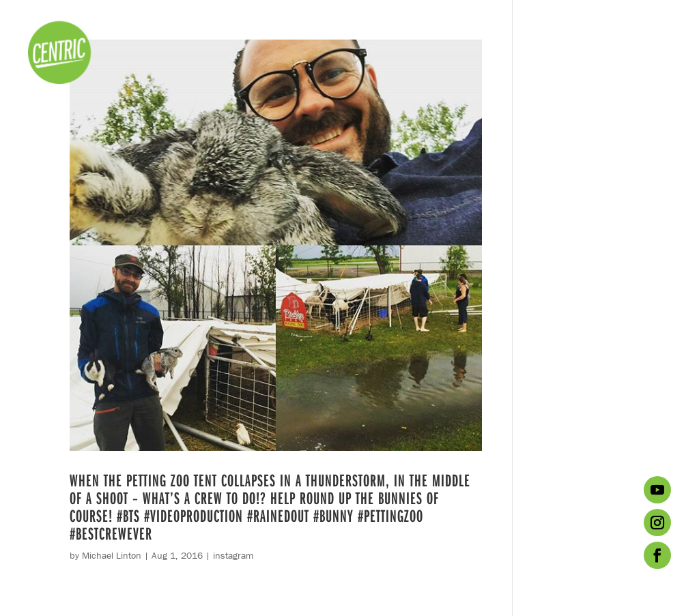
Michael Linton (112, 555)
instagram (233, 555)
